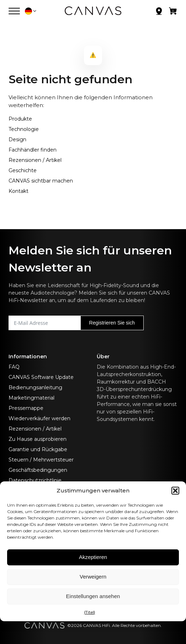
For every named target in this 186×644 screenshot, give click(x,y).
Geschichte (23, 170)
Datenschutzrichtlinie (35, 480)
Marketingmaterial (31, 398)
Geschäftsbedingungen (38, 470)
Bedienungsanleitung (35, 387)
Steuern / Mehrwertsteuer (41, 460)
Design (17, 139)
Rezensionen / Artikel (35, 160)
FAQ (14, 367)
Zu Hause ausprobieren (38, 439)
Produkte (20, 119)
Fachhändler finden (33, 150)
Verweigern (93, 577)
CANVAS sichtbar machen (41, 181)
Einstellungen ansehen (93, 596)
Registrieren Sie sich (112, 323)
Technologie (24, 129)
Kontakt (18, 191)
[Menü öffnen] (14, 11)
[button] (175, 491)
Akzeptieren (93, 557)
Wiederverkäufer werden (39, 418)
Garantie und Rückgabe (38, 449)
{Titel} (90, 612)
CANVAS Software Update (41, 377)
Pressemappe (26, 408)
